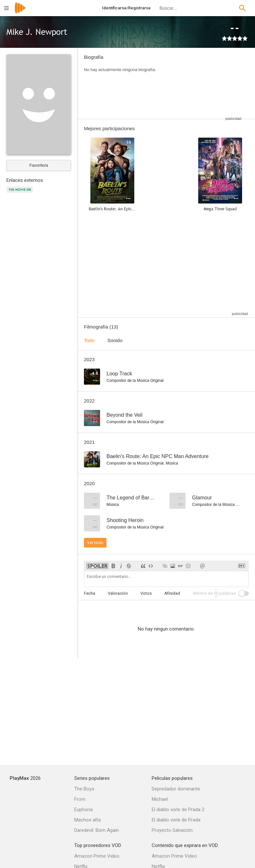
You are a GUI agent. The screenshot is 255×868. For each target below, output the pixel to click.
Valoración (118, 593)
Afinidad (172, 593)
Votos (146, 593)
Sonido (115, 340)
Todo (89, 340)
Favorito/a (39, 165)
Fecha (90, 593)
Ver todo (95, 543)
